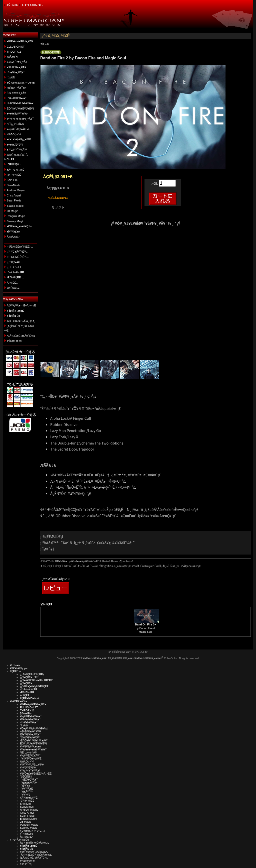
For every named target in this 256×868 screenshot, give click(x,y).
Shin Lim (12, 180)
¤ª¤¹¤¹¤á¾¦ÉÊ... (16, 272)
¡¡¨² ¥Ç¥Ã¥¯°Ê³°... (17, 252)
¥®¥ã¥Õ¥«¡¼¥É (31, 758)
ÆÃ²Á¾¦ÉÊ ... (15, 277)
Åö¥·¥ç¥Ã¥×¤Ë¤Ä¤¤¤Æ (21, 305)
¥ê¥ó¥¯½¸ (26, 864)
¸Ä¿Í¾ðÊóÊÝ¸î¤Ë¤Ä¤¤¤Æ (36, 855)
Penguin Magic (16, 216)
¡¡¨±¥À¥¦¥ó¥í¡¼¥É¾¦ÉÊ (34, 686)
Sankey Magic (15, 221)
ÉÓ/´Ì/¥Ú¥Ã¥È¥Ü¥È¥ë (20, 109)
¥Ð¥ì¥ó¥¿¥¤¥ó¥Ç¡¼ (19, 226)
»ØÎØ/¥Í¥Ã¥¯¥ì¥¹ (17, 88)
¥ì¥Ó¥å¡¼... (14, 288)
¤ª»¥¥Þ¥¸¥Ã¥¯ (16, 72)
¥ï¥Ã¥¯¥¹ (26, 792)
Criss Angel (14, 195)
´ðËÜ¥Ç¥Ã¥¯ (29, 780)
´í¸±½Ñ (11, 77)
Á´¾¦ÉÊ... (13, 283)
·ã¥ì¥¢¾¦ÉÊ (14, 175)
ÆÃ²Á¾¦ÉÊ (27, 692)
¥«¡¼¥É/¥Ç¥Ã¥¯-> (18, 129)
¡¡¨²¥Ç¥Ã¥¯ (27, 683)
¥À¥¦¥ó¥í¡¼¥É (15, 170)
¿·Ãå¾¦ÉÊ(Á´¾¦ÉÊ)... (20, 247)
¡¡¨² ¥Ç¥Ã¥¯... (15, 262)
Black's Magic (15, 206)
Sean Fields (14, 200)
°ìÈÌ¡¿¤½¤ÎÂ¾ (15, 124)
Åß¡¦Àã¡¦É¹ (13, 237)
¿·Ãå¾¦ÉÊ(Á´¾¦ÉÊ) (32, 674)
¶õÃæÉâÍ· (13, 57)
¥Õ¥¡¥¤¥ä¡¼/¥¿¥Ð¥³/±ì (21, 83)
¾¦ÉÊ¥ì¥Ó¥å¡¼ (29, 698)
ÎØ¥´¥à (25, 786)
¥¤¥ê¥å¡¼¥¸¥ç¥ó (17, 114)
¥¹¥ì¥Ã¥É (26, 789)
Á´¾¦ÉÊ (25, 695)
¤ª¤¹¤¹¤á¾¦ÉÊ (29, 689)
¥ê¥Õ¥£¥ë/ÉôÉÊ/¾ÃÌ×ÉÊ (36, 774)
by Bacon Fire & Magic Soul (146, 628)
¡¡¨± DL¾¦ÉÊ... (15, 267)
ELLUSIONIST (16, 47)
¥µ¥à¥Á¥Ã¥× (29, 783)
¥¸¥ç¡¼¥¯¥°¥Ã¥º (17, 150)
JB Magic (12, 211)
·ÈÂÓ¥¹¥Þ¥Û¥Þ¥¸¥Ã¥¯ (21, 103)
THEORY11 (14, 52)
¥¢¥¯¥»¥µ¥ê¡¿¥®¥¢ (19, 139)
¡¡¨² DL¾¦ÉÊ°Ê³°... (18, 257)
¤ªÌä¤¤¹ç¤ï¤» (14, 341)
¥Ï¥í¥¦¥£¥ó (13, 232)
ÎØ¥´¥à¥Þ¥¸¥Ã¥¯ (17, 93)
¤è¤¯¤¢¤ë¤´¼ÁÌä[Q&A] (21, 321)
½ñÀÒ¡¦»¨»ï (14, 134)
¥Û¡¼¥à (12, 5)
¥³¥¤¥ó (25, 795)
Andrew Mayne (16, 190)
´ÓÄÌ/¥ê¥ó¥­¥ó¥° (17, 98)
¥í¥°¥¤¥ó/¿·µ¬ (32, 5)
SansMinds (13, 185)
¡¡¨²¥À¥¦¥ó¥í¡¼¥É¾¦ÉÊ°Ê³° (36, 680)
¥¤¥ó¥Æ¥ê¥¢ (15, 145)
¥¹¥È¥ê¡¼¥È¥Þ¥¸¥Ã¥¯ (21, 41)
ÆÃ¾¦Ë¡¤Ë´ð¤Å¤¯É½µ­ (21, 336)
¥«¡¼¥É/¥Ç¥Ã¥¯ (30, 755)
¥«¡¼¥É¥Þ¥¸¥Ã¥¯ (18, 62)
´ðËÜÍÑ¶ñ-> (14, 164)
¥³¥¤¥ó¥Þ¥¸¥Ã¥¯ (17, 67)
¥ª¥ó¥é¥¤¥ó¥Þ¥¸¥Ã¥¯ (20, 119)
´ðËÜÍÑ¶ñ (26, 777)
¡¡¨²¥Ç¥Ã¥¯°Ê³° (29, 677)
